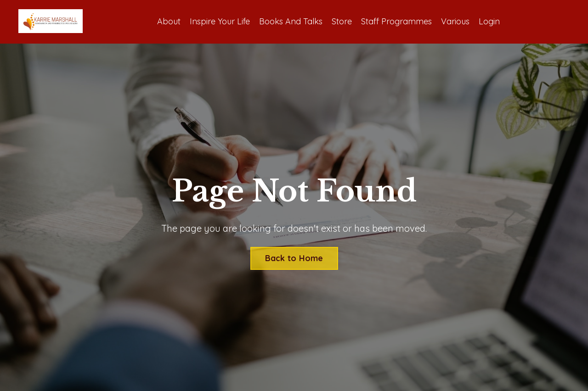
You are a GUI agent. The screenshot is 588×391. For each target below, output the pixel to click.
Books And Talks (291, 21)
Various (455, 21)
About (169, 21)
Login (489, 21)
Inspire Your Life (220, 21)
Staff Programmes (396, 21)
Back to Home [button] (294, 258)
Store (342, 21)
